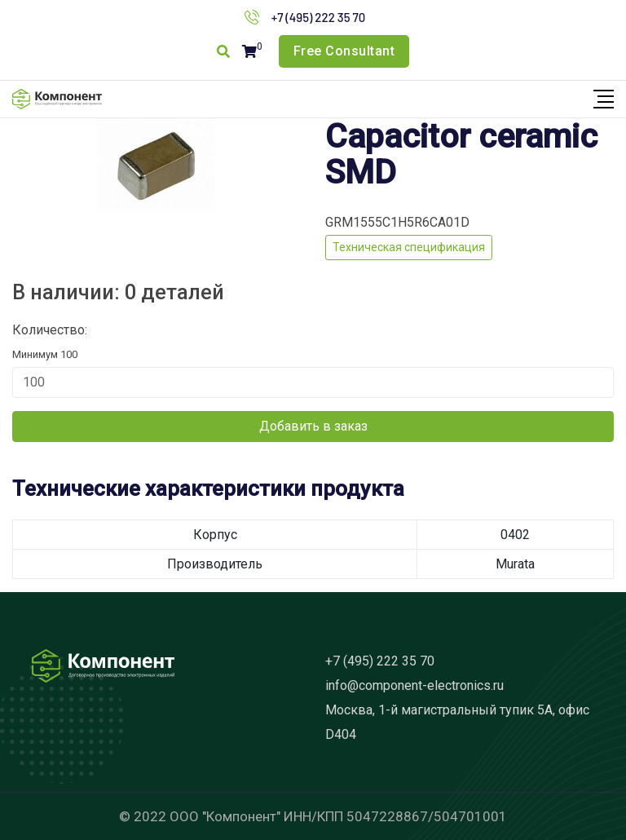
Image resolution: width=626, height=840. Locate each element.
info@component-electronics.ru (414, 685)
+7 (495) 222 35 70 (319, 17)
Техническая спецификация (409, 247)
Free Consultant (344, 51)
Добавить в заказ (313, 426)
